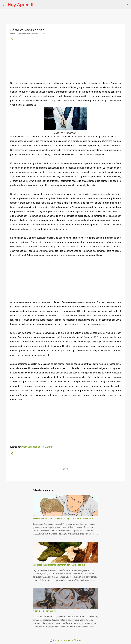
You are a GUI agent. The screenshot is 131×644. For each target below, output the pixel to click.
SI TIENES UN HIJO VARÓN (45, 611)
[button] (12, 39)
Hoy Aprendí (21, 5)
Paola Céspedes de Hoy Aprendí (37, 447)
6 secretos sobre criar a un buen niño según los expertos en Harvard (63, 519)
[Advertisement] (66, 62)
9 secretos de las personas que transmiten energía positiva (59, 565)
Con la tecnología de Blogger (65, 640)
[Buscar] (37, 5)
